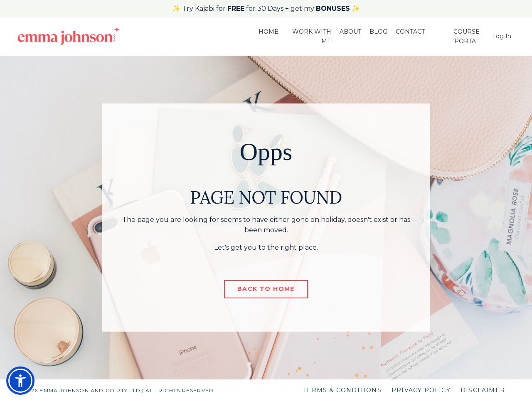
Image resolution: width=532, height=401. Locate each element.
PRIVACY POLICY (421, 390)
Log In (502, 36)
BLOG (378, 32)
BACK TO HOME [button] (266, 289)
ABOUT (350, 32)
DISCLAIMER (483, 390)
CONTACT (410, 32)
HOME (268, 32)
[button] (20, 381)
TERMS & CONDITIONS (342, 390)
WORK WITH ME (312, 36)
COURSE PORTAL (467, 36)
